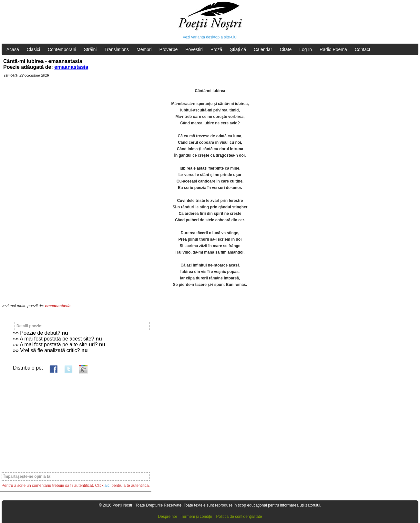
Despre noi (167, 517)
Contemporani (62, 49)
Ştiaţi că (238, 49)
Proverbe (169, 49)
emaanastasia (71, 67)
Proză (216, 49)
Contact (363, 49)
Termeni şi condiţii (196, 517)
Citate (286, 49)
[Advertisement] (76, 420)
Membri (144, 49)
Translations (117, 49)
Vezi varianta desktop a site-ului (210, 37)
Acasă (13, 49)
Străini (90, 49)
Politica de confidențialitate (239, 517)
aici (108, 486)
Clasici (33, 49)
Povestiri (194, 49)
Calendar (263, 49)
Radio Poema (333, 49)
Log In (306, 49)
